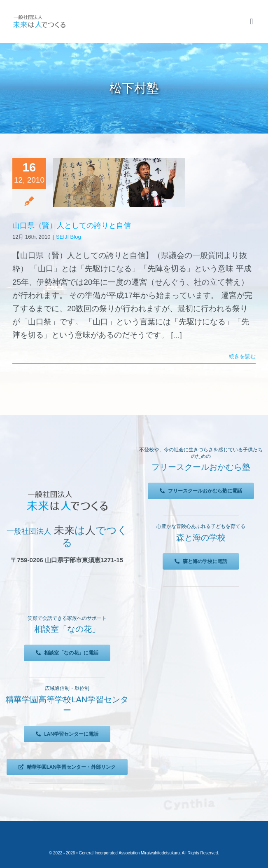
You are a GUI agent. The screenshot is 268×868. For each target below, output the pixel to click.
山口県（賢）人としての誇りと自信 (72, 225)
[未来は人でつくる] (39, 17)
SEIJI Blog (69, 237)
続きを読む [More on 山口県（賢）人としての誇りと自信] (242, 356)
